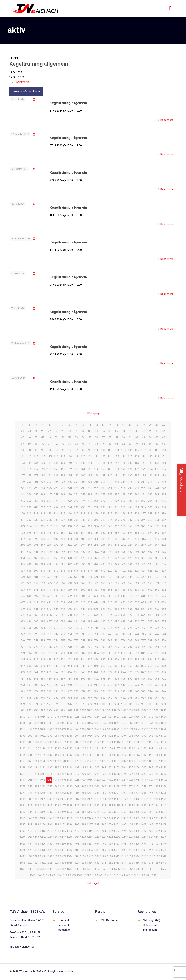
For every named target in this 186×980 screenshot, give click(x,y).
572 (164, 583)
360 (70, 526)
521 (117, 571)
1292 (123, 793)
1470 (137, 844)
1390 (43, 825)
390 (123, 533)
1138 (123, 748)
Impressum (150, 930)
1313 (117, 799)
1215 (49, 774)
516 (83, 571)
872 (110, 672)
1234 (29, 780)
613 (143, 596)
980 (96, 704)
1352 (83, 812)
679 (143, 615)
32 (83, 431)
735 (76, 634)
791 (157, 647)
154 (164, 463)
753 (49, 641)
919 (130, 685)
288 (29, 507)
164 (83, 469)
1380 (123, 818)
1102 (29, 742)
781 (90, 647)
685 (36, 621)
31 (76, 431)
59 (117, 437)
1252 (150, 780)
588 (123, 590)
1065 (76, 729)
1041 (63, 723)
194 (137, 475)
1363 (157, 812)
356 (43, 526)
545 (130, 577)
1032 (150, 717)
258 (123, 495)
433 (117, 545)
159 (49, 469)
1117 (130, 742)
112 (29, 456)
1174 (70, 761)
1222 (96, 774)
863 (49, 672)
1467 (117, 844)
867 (76, 672)
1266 (96, 787)
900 (150, 679)
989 (157, 704)
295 (76, 507)
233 (103, 488)
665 (49, 615)
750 (29, 641)
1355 (103, 812)
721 (130, 628)
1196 (70, 767)
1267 (103, 787)
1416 (70, 831)
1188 (164, 761)
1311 (103, 799)
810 (137, 653)
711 (63, 628)
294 (70, 507)
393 (143, 533)
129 (143, 456)
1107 (63, 742)
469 (63, 558)
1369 (49, 818)
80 (110, 444)
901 (157, 679)
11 (90, 425)
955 (76, 698)
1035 (23, 723)
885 (49, 679)
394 (150, 533)
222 (29, 488)
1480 (56, 850)
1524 (56, 863)
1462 (83, 844)
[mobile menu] (170, 8)
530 (29, 577)
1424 (123, 831)
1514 (137, 856)
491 (63, 564)
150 (137, 463)
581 (76, 590)
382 (70, 533)
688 (56, 621)
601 (63, 596)
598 (43, 596)
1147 (36, 755)
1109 (76, 742)
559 (76, 583)
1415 (63, 831)
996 (56, 710)
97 (76, 450)
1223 (103, 774)
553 (36, 583)
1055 (157, 723)
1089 (90, 736)
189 (103, 475)
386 (96, 533)
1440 (83, 837)
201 (36, 482)
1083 (49, 736)
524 (137, 571)
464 (29, 558)
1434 (43, 837)
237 (130, 488)
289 (36, 507)
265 (23, 501)
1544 (43, 869)
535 (63, 577)
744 (137, 634)
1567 (59, 875)
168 (110, 469)
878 (150, 672)
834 (150, 660)
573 (23, 590)
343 (103, 520)
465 (36, 558)
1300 (29, 799)
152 (150, 463)
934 (83, 691)
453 (103, 552)
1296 (150, 793)
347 (130, 520)
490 (56, 564)
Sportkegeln (22, 82)
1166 (164, 755)
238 (137, 488)
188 (96, 475)
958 (96, 698)
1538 (150, 863)
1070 (110, 729)
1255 (23, 787)
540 (96, 577)
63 (143, 437)
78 (96, 444)
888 (70, 679)
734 (70, 634)
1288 (96, 793)
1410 (29, 831)
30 (70, 431)
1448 (137, 837)
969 (23, 704)
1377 (103, 818)
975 (63, 704)
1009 (143, 710)
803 (90, 653)
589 (130, 590)
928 (43, 691)
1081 (36, 736)
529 (23, 577)
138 (56, 463)
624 (70, 602)
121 (90, 456)
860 (29, 672)
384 (83, 533)
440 (164, 545)
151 (143, 463)
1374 (83, 818)
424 (56, 545)
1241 (76, 780)
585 (103, 590)
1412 (43, 831)
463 (23, 558)
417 (157, 539)
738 (96, 634)
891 (90, 679)
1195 (63, 767)
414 (137, 539)
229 (76, 488)
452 (96, 552)
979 (90, 704)
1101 (23, 742)
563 (103, 583)
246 (43, 495)
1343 (23, 812)
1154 (83, 755)
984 (123, 704)
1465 (103, 844)
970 (29, 704)
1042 (70, 723)
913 (90, 685)
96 (70, 450)
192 (123, 475)
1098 (150, 736)
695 (103, 621)
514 (70, 571)
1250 (137, 780)
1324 (43, 806)
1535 (130, 863)
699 (130, 621)
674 (110, 615)
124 (110, 456)
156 (29, 469)
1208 (150, 767)
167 (103, 469)
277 (103, 501)
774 (43, 647)
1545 (49, 869)
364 (96, 526)
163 (76, 469)
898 (137, 679)
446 (56, 552)
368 (123, 526)
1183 (130, 761)
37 (117, 431)
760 (96, 641)
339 (76, 520)
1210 (164, 767)
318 (83, 514)
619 (36, 602)
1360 (137, 812)
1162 (137, 755)
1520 (29, 863)
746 (150, 634)
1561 (157, 869)
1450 (150, 837)
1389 (36, 825)
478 (123, 558)
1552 (96, 869)
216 (137, 482)
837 (23, 666)
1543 (36, 869)
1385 (157, 818)
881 (23, 679)
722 (137, 628)
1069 (103, 729)
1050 (123, 723)
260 (137, 495)
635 (143, 602)
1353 (90, 812)
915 (103, 685)
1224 (110, 774)
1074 (137, 729)
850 (110, 666)
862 (43, 672)
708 (43, 628)
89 (23, 450)
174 (150, 469)
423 (49, 545)
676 (123, 615)
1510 (110, 856)
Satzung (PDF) (152, 920)
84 (137, 444)
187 (90, 475)
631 (117, 602)
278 (110, 501)
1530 (96, 863)
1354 (96, 812)
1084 (56, 736)
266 (29, 501)
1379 (117, 818)
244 (29, 495)
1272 (137, 787)
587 (117, 590)
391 (130, 533)
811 (143, 653)
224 (43, 488)
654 (123, 609)
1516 (150, 856)
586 (110, 590)
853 (130, 666)
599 (49, 596)
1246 (110, 780)
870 (96, 672)
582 (83, 590)
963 (130, 698)
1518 (164, 856)
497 (103, 564)
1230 (150, 774)
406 (83, 539)
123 (103, 456)
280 (123, 501)
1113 (103, 742)
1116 (123, 742)
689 (63, 621)
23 (23, 431)
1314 (123, 799)
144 (96, 463)
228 (70, 488)
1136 (110, 748)
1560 (150, 869)
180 (43, 475)
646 (70, 609)
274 (83, 501)
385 (90, 533)
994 (43, 710)
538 (83, 577)
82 (123, 444)
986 (137, 704)
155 (23, 469)
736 (83, 634)
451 (90, 552)
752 (43, 641)
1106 (56, 742)
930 (56, 691)
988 (150, 704)
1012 (164, 710)
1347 (49, 812)
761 (103, 641)
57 (103, 437)
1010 (150, 710)
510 (43, 571)
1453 (23, 844)
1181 (117, 761)
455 (117, 552)
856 (150, 666)
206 (70, 482)
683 (23, 621)
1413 (49, 831)
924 (164, 685)
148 (123, 463)
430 (96, 545)
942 (137, 691)
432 (110, 545)
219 (157, 482)
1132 (83, 748)
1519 (23, 863)
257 (117, 495)
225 (49, 488)
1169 (36, 761)
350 (150, 520)
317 (76, 514)
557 (63, 583)
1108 (70, 742)
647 (76, 609)
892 (96, 679)
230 (83, 488)
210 (96, 482)
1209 (157, 767)
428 (83, 545)
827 (103, 660)
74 (70, 444)
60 (123, 437)
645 (63, 609)
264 (164, 495)
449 (76, 552)
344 (110, 520)
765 (130, 641)
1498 (29, 856)
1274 (150, 787)
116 (56, 456)
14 (110, 425)
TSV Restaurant (110, 920)
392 (137, 533)
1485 (90, 850)
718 (110, 628)
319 (90, 514)
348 (137, 520)
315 (63, 514)
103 (117, 450)
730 (43, 634)
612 (137, 596)
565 (117, 583)
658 (150, 609)
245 (36, 495)
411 (117, 539)
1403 (130, 825)
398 (29, 539)
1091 (103, 736)
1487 (103, 850)
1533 (117, 863)
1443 (103, 837)
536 (70, 577)
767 (143, 641)
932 (70, 691)
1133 (90, 748)
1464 (96, 844)
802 (83, 653)
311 (36, 514)
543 (117, 577)
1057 (23, 729)
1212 (29, 774)
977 (76, 704)
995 (49, 710)
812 (150, 653)
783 (103, 647)
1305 (63, 799)
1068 (96, 729)
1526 (70, 863)
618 (29, 602)
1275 (157, 787)
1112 (96, 742)
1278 (29, 793)
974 (56, 704)
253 (90, 495)
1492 (137, 850)
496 (96, 564)
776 (56, 647)
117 (63, 456)
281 (130, 501)
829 (117, 660)
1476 (29, 850)
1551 (90, 869)
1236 (43, 780)
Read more (167, 120)
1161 (130, 755)
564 (110, 583)
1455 (36, 844)
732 (56, 634)
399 (36, 539)
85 (143, 444)
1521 (36, 863)
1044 (83, 723)
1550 (83, 869)
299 (103, 507)
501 (130, 564)
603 (76, 596)
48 (43, 437)
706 (29, 628)
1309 (90, 799)
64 (150, 437)
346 (123, 520)
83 (130, 444)
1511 (117, 856)
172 (137, 469)
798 (56, 653)
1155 (90, 755)
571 (157, 583)
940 (123, 691)
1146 (29, 755)
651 (103, 609)
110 (164, 450)
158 (43, 469)
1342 (164, 806)
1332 (96, 806)
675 (117, 615)
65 (157, 437)
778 (70, 647)
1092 (110, 736)
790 (150, 647)
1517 (157, 856)
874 (123, 672)
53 (76, 437)
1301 (36, 799)
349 (143, 520)
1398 (96, 825)
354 (29, 526)
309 (23, 514)
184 (70, 475)
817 (36, 660)
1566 (53, 875)
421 (36, 545)
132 (164, 456)
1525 (63, 863)
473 (90, 558)
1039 (49, 723)
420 (29, 545)
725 (157, 628)
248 (56, 495)
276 (96, 501)
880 (164, 672)
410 (110, 539)
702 (150, 621)
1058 (29, 729)
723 (143, 628)
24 (29, 431)
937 (103, 691)
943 (143, 691)
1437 (63, 837)
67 (23, 444)
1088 (83, 736)
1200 (96, 767)
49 (49, 437)
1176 (83, 761)
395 (157, 533)
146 (110, 463)
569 (143, 583)
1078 (164, 729)
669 (76, 615)
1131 (76, 748)
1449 (143, 837)
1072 (123, 729)
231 (90, 488)
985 (130, 704)
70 (43, 444)
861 (36, 672)
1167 (23, 761)
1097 (143, 736)
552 (29, 583)
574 (29, 590)
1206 (137, 767)
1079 (23, 736)
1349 (63, 812)
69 (36, 444)
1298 (164, 793)
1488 (110, 850)
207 (76, 482)
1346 (43, 812)
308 (164, 507)
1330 (83, 806)
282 (137, 501)
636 (150, 602)
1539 (157, 863)
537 (76, 577)
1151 (63, 755)
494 (83, 564)
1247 (117, 780)
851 (117, 666)
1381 (130, 818)
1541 (23, 869)
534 (56, 577)
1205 (130, 767)
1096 (137, 736)
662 (29, 615)
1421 (103, 831)
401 (49, 539)
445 (49, 552)
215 (130, 482)
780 (83, 647)
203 (49, 482)
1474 (164, 844)
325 (130, 514)
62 (137, 437)
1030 (137, 717)
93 (49, 450)
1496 (164, 850)
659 (157, 609)
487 (36, 564)
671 (90, 615)
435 (130, 545)
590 (137, 590)
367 (117, 526)
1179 (103, 761)
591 (143, 590)
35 (103, 431)
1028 (123, 717)
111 (23, 456)
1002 (96, 710)
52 (70, 437)
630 (110, 602)
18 (137, 425)
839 (36, 666)
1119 (143, 742)
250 (70, 495)
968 (164, 698)
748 (164, 634)
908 (56, 685)
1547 (63, 869)
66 (164, 437)
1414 (56, 831)
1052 (137, 723)
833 (143, 660)
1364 (164, 812)
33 (90, 431)
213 (117, 482)
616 (164, 596)
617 (23, 602)
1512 (123, 856)
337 (63, 520)
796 (43, 653)
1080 (29, 736)
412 (123, 539)
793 (23, 653)
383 (76, 533)
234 (110, 488)
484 (164, 558)
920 (137, 685)
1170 (43, 761)
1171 (49, 761)
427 (76, 545)
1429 (157, 831)
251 (76, 495)
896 (123, 679)
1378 (110, 818)
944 (150, 691)
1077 (157, 729)
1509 (103, 856)
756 (70, 641)
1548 (70, 869)
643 (49, 609)
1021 (76, 717)
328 (150, 514)
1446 (123, 837)
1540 (164, 863)
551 (23, 583)
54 (83, 437)
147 (117, 463)
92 (43, 450)
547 (143, 577)
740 (110, 634)
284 (150, 501)
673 (103, 615)
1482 (70, 850)
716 (96, 628)
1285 (76, 793)
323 (117, 514)
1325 (49, 806)
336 (56, 520)
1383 (143, 818)
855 (143, 666)
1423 (117, 831)
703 (157, 621)
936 (96, 691)
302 (123, 507)
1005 (117, 710)
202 (43, 482)
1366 (29, 818)
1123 (23, 748)
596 (29, 596)
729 (36, 634)
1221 (90, 774)
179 (36, 475)
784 (110, 647)
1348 (56, 812)
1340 (150, 806)
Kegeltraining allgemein (39, 64)
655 (130, 609)
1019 (63, 717)
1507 (90, 856)
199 (23, 482)
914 (96, 685)
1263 (76, 787)
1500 (43, 856)
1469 (130, 844)
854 (137, 666)
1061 (49, 729)
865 (63, 672)
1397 (90, 825)
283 (143, 501)
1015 (36, 717)
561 (90, 583)
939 (117, 691)
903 (23, 685)
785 (117, 647)
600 (56, 596)
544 (123, 577)
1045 (90, 723)
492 (70, 564)
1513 (130, 856)
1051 (130, 723)
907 (49, 685)
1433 (36, 837)
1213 (36, 774)
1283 (63, 793)
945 (157, 691)
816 (29, 660)
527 (157, 571)
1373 (76, 818)
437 (143, 545)
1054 (150, 723)
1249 (130, 780)
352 (164, 520)
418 (164, 539)
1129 (63, 748)
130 (150, 456)
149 (130, 463)
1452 (164, 837)
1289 (103, 793)
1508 (96, 856)
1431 (23, 837)
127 (130, 456)
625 (76, 602)
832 (137, 660)
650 (96, 609)
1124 (29, 748)
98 (83, 450)
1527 (76, 863)
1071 (117, 729)
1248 (123, 780)
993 (36, 710)
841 (49, 666)
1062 (56, 729)
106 (137, 450)
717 (103, 628)
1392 (56, 825)
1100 (164, 736)
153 (157, 463)
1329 (76, 806)
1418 (83, 831)
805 (103, 653)
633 (130, 602)
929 (49, 691)
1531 (103, 863)
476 (110, 558)
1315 (130, 799)
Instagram (64, 930)
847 (90, 666)
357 (49, 526)
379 (49, 533)
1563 (33, 875)
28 (56, 431)
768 (150, 641)
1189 (23, 767)
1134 (96, 748)
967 (157, 698)
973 (49, 704)
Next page (93, 883)
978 (83, 704)
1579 (140, 875)
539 (90, 577)
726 (164, 628)
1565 (46, 875)
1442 (96, 837)
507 (23, 571)
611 (130, 596)
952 (56, 698)
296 (83, 507)
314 (56, 514)
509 (36, 571)
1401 (117, 825)
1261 (63, 787)
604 (83, 596)
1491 (130, 850)
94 (56, 450)
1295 (143, 793)
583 (90, 590)
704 (164, 621)
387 (103, 533)
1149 (49, 755)
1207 (143, 767)
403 (63, 539)
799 (63, 653)
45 (23, 437)
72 (56, 444)
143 (90, 463)
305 (143, 507)
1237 (49, 780)
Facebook (64, 925)
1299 (23, 799)
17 (130, 425)
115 (49, 456)
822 (70, 660)
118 (70, 456)
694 (96, 621)
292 (56, 507)
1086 (70, 736)
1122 (164, 742)
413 (130, 539)
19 (143, 425)
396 (164, 533)
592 (150, 590)
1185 (143, 761)
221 (23, 488)
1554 (110, 869)
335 (49, 520)
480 (137, 558)
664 (43, 615)
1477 (36, 850)
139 (63, 463)
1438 (70, 837)
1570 (80, 875)
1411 (36, 831)
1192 (43, 767)
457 (130, 552)
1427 (143, 831)
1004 (110, 710)
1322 (29, 806)
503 (143, 564)
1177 (90, 761)
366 (110, 526)
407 (90, 539)
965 (143, 698)
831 (130, 660)
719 (117, 628)
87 (157, 444)
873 (117, 672)
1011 (157, 710)
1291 (117, 793)
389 (117, 533)
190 (110, 475)
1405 (143, 825)
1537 (143, 863)
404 (70, 539)
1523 (49, 863)
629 (103, 602)
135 (36, 463)
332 (29, 520)
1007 (130, 710)
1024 (96, 717)
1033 (157, 717)
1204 (123, 767)
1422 (110, 831)
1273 (143, 787)
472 (83, 558)
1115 (117, 742)
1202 (110, 767)
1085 (63, 736)
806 (110, 653)
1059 (36, 729)
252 (83, 495)
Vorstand (63, 920)
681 (157, 615)
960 (110, 698)
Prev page (93, 413)
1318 (150, 799)
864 (56, 672)
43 (157, 431)
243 (23, 495)
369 (130, 526)
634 (137, 602)
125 (117, 456)
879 (157, 672)
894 (110, 679)
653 (117, 609)
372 (150, 526)
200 (29, 482)
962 (123, 698)
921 (143, 685)
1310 (96, 799)
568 (137, 583)
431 (103, 545)
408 (96, 539)
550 (164, 577)
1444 (110, 837)
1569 (73, 875)
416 (150, 539)
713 (76, 628)
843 (63, 666)
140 (70, 463)
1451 (157, 837)
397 (23, 539)
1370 (56, 818)
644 (56, 609)
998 (70, 710)
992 (29, 710)
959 (103, 698)
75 (76, 444)
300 (110, 507)
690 (70, 621)
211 (103, 482)
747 (157, 634)
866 (70, 672)
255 (103, 495)
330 (164, 514)
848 (96, 666)
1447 (130, 837)
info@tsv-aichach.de (22, 947)
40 (137, 431)
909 (63, 685)
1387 (23, 825)
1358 (123, 812)
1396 (83, 825)
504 (150, 564)
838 (29, 666)
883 (36, 679)
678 (137, 615)
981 (103, 704)
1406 (150, 825)
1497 (23, 856)
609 (117, 596)
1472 (150, 844)
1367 (36, 818)
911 (76, 685)
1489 (117, 850)
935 (90, 691)
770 (164, 641)
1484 (83, 850)
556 (56, 583)
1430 (164, 831)
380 (56, 533)
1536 (137, 863)
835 (157, 660)
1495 (157, 850)
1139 (130, 748)
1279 (36, 793)
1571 (86, 875)
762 (110, 641)
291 (49, 507)
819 (49, 660)
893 (103, 679)
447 (63, 552)
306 (150, 507)
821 (63, 660)
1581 (153, 875)
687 (49, 621)
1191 (36, 767)
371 (143, 526)
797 (49, 653)
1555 (117, 869)
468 (56, 558)
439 (157, 545)
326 (137, 514)
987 (143, 704)
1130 (70, 748)
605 (90, 596)
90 (29, 450)
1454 (29, 844)
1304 (56, 799)
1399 (103, 825)
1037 (36, 723)
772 (29, 647)
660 (164, 609)
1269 (117, 787)
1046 (96, 723)
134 (29, 463)
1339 (143, 806)
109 (157, 450)
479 (130, 558)
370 (137, 526)
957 (90, 698)
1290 (110, 793)
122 (96, 456)
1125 (36, 748)
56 (96, 437)
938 (110, 691)
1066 (83, 729)
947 (23, 698)
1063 (63, 729)
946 (164, 691)
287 (23, 507)
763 (117, 641)
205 (63, 482)
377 (36, 533)
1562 (164, 869)
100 (96, 450)
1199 (90, 767)
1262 (70, 787)
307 (157, 507)
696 (110, 621)
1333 (103, 806)
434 (123, 545)
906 (43, 685)
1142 (150, 748)
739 (103, 634)
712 (70, 628)
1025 (103, 717)
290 (43, 507)
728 (29, 634)
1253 (157, 780)
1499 (36, 856)
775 (49, 647)
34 (96, 431)
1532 (110, 863)
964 (137, 698)
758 (83, 641)
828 (110, 660)
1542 (29, 869)
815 (23, 660)
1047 (103, 723)
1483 (76, 850)
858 (164, 666)
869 (90, 672)
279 (117, 501)
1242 (83, 780)
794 (29, 653)
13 (103, 425)
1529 (90, 863)
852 (123, 666)
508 (29, 571)
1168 (29, 761)
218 (150, 482)
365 (103, 526)
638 (164, 602)
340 (83, 520)
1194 (56, 767)
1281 (49, 793)
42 (150, 431)
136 (43, 463)
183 (63, 475)
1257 (36, 787)
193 (130, 475)
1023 (90, 717)
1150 (56, 755)
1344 (29, 812)
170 (123, 469)
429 (90, 545)
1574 (106, 875)
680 (150, 615)
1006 (123, 710)
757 (76, 641)
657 (143, 609)
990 (164, 704)
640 (29, 609)
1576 (120, 875)
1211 (23, 774)
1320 (164, 799)
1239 (63, 780)
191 (117, 475)
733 (63, 634)
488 (43, 564)
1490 (123, 850)
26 (43, 431)
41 (143, 431)
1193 (49, 767)
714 (83, 628)
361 (76, 526)
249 (63, 495)
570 (150, 583)
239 (143, 488)
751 (36, 641)
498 (110, 564)
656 (137, 609)
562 (96, 583)
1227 (130, 774)
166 (96, 469)
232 (96, 488)
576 (43, 590)
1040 (56, 723)
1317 (143, 799)
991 (23, 710)
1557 (130, 869)
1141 (143, 748)
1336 (123, 806)
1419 (90, 831)
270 (56, 501)
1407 (157, 825)
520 (110, 571)
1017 (49, 717)
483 (157, 558)
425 (63, 545)
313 (49, 514)
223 (36, 488)
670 (83, 615)
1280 (43, 793)
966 (150, 698)
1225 (117, 774)
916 (110, 685)
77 (90, 444)
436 (137, 545)
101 (103, 450)
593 (157, 590)
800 (70, 653)
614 (150, 596)
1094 (123, 736)
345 (117, 520)
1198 (83, 767)
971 (36, 704)
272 (70, 501)
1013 (23, 717)
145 (103, 463)
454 (110, 552)
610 (123, 596)
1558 (137, 869)
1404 (137, 825)
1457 (49, 844)
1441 (90, 837)
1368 (43, 818)
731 (49, 634)
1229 (143, 774)
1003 (103, 710)
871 (103, 672)
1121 (157, 742)
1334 (110, 806)
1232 (164, 774)
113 (36, 456)
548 (150, 577)
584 (96, 590)
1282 (56, 793)
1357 (117, 812)
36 (110, 431)
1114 (110, 742)
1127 (49, 748)
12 (96, 425)
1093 (117, 736)
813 (157, 653)
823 (76, 660)
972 (43, 704)
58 (110, 437)
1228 (137, 774)
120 (83, 456)
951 (49, 698)
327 (143, 514)
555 (49, 583)
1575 (113, 875)
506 (164, 564)
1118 (137, 742)
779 (76, 647)
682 (164, 615)
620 (43, 602)
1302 (43, 799)
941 (130, 691)
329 (157, 514)
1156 (96, 755)
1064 (70, 729)
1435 (49, 837)
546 (137, 577)
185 (76, 475)
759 (90, 641)
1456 (43, 844)
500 (123, 564)
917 (117, 685)
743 (130, 634)
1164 (150, 755)
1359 (130, 812)
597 (36, 596)
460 (150, 552)
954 (70, 698)
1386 (164, 818)
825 (90, 660)
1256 (29, 787)
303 (130, 507)
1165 (157, 755)
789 (143, 647)
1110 (83, 742)
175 (157, 469)
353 (23, 526)
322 (110, 514)
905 (36, 685)
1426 (137, 831)
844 (70, 666)
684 (29, 621)
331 (23, 520)
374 (164, 526)
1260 (56, 787)
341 (90, 520)
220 (164, 482)
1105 (49, 742)
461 (157, 552)
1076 (150, 729)
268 (43, 501)
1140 (137, 748)
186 (83, 475)
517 (90, 571)
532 (43, 577)
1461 (76, 844)
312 (43, 514)
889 (76, 679)
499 (117, 564)
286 (164, 501)
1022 (83, 717)
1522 (43, 863)
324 (123, 514)
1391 (49, 825)
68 (29, 444)
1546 (56, 869)
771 (23, 647)
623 (63, 602)
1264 (83, 787)
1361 (143, 812)
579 (63, 590)
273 (76, 501)
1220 (83, 774)
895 (117, 679)
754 (56, 641)
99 (90, 450)
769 (157, 641)
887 (63, 679)
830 (123, 660)
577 (49, 590)
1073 (130, 729)
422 (43, 545)
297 (90, 507)
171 (130, 469)
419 (23, 545)
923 (157, 685)
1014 (29, 717)
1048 (110, 723)
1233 (23, 780)
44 (164, 431)
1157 (103, 755)
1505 (76, 856)
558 (70, 583)
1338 (137, 806)
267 (36, 501)
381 (63, 533)
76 (83, 444)
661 (23, 615)
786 (123, 647)
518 (96, 571)
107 (143, 450)
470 (70, 558)
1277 (23, 793)
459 (143, 552)
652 (110, 609)
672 (96, 615)
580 (70, 590)
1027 (117, 717)
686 (43, 621)
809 (130, 653)
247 (49, 495)
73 (63, 444)
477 (117, 558)
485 (23, 564)
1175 (76, 761)
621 (49, 602)
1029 (130, 717)
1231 (157, 774)
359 (63, 526)
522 (123, 571)
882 (29, 679)
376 (29, 533)
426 (70, 545)
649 (90, 609)
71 (49, 444)
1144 (164, 748)
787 (130, 647)
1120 (150, 742)
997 (63, 710)
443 (36, 552)
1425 (130, 831)
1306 (70, 799)
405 (76, 539)
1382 (137, 818)
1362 (150, 812)
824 (83, 660)
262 (150, 495)
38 (123, 431)
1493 (143, 850)
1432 (29, 837)
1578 (133, 875)
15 (117, 425)
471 (76, 558)
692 (83, 621)
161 (63, 469)
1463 (90, 844)
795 (36, 653)
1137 (117, 748)
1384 (150, 818)
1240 (70, 780)
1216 (56, 774)
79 (103, 444)
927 (36, 691)
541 (103, 577)
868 (83, 672)
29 (63, 431)
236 (123, 488)
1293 (130, 793)
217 (143, 482)
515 (76, 571)
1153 (76, 755)
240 (150, 488)
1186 (150, 761)
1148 (43, 755)
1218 (70, 774)
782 (96, 647)
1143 (157, 748)
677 (130, 615)
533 (49, 577)
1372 (70, 818)
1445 (117, 837)
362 (83, 526)
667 (63, 615)
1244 (96, 780)
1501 (49, 856)
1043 (76, 723)
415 (143, 539)
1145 (23, 755)
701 (143, 621)
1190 (29, 767)
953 (63, 698)
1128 (56, 748)
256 (110, 495)
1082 (43, 736)
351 (157, 520)
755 (63, 641)
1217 (63, 774)
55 (90, 437)
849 (103, 666)
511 (49, 571)
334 (43, 520)
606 (96, 596)
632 (123, 602)
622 (56, 602)
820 (56, 660)
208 (83, 482)
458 (137, 552)
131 (157, 456)
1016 (43, 717)
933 (76, 691)
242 (164, 488)
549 (157, 577)
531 (36, 577)
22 (164, 425)
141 (76, 463)
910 (70, 685)
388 (110, 533)
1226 (123, 774)
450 (83, 552)
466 (43, 558)
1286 (83, 793)
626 (83, 602)
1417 (76, 831)
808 (123, 653)
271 (63, 501)
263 (157, 495)
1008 (137, 710)
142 (83, 463)
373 (157, 526)
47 (36, 437)
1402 (123, 825)
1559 (143, 869)
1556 (123, 869)
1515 (143, 856)
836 (164, 660)
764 (123, 641)
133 (23, 463)
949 (36, 698)
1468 (123, 844)
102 (110, 450)
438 (150, 545)
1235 (36, 780)
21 (157, 425)
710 (56, 628)
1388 (29, 825)
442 (29, 552)
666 (56, 615)
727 (23, 634)
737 (90, 634)
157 (36, 469)
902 (164, 679)
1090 (96, 736)
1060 (43, 729)
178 (29, 475)
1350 (70, 812)
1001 (90, 710)
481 (143, 558)
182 (56, 475)
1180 (110, 761)
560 (83, 583)
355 (36, 526)
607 (103, 596)
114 (43, 456)
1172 (56, 761)
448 (70, 552)
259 (130, 495)
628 (96, 602)
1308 (83, 799)
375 (23, 533)
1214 (43, 774)
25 (36, 431)
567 (130, 583)
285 (157, 501)
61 (130, 437)
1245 (103, 780)
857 (157, 666)
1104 (43, 742)
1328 (70, 806)
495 (90, 564)
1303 (49, 799)
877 (143, 672)
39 (130, 431)
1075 (143, 729)
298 (96, 507)
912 (83, 685)
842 (56, 666)
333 (36, 520)
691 (76, 621)
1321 (23, 806)
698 (123, 621)
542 (110, 577)
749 (23, 641)
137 (49, 463)
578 (56, 590)
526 (150, 571)
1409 (23, 831)
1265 (90, 787)
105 (130, 450)
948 (29, 698)
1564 (39, 875)
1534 (123, 863)
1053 (143, 723)
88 (164, 444)
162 (70, 469)
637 (157, 602)
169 (117, 469)
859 (23, 672)
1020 (70, 717)
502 (137, 564)
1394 (70, 825)
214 (123, 482)
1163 (143, 755)
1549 (76, 869)
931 (63, 691)
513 (63, 571)
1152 (70, 755)
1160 (123, 755)
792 (164, 647)
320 (96, 514)
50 (56, 437)
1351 (76, 812)
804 (96, 653)
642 (43, 609)
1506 (83, 856)
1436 (56, 837)
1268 (110, 787)
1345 (36, 812)
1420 (96, 831)
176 (164, 469)
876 (137, 672)
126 (123, 456)
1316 (137, 799)
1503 (63, 856)
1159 (117, 755)
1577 (127, 875)
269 (49, 501)
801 (76, 653)
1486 (96, 850)
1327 (63, 806)
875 (130, 672)
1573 (100, 875)
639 (23, 609)
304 (137, 507)
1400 (110, 825)
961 (117, 698)
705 (23, 628)
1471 (143, 844)
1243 (90, 780)
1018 (56, 717)
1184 (137, 761)
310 (29, 514)
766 (137, 641)
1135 (103, 748)
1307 (76, 799)
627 (90, 602)
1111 (90, 742)
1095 (130, 736)
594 (164, 590)
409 (103, 539)
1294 (137, 793)
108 (150, 450)
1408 (164, 825)
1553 (103, 869)
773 (36, 647)
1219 (76, 774)
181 (49, 475)
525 (143, 571)
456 (123, 552)
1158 (110, 755)
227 (63, 488)
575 (36, 590)
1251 (143, 780)
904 (29, 685)
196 (150, 475)
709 (49, 628)
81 (117, 444)
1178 (96, 761)
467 (49, 558)
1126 (43, 748)
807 (117, 653)
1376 (96, 818)
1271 (130, 787)
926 (29, 691)
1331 (90, 806)
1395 (76, 825)
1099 (157, 736)
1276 (164, 787)
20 (150, 425)
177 (23, 475)
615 (157, 596)
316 (70, 514)
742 (123, 634)
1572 (93, 875)
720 (123, 628)
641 (36, 609)
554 (43, 583)
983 (117, 704)
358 (56, 526)
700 (137, 621)
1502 (56, 856)
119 (76, 456)
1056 (164, 723)
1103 (36, 742)
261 (143, 495)
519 (103, 571)
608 (110, 596)
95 (63, 450)
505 (157, 564)
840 (43, 666)
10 (83, 425)
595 (23, 596)
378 (43, 533)
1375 (90, 818)
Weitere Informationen (26, 92)
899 (143, 679)
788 (137, 647)
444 (43, 552)
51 (63, 437)
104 (123, 450)
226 (56, 488)
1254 (164, 780)
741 (117, 634)
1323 (36, 806)
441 (23, 552)
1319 (157, 799)
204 (56, 482)
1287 (90, 793)
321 (103, 514)
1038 (43, 723)
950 (43, 698)
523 (130, 571)
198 (164, 475)
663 (36, 615)
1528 (83, 863)
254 (96, 495)
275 (90, 501)
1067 (90, 729)
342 (96, 520)
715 (90, 628)
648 (83, 609)
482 (150, 558)
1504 (70, 856)
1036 (29, 723)
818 (43, 660)
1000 (83, 710)
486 (29, 564)
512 (56, 571)
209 (90, 482)
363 (90, 526)
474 (96, 558)
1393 (63, 825)
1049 (117, 723)
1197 (76, 767)
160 (56, 469)
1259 (49, 787)
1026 (110, 717)
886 (56, 679)
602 (70, 596)
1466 (110, 844)
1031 (143, 717)
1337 (130, 806)
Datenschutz (151, 925)
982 (110, 704)
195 (143, 475)
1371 (63, 818)
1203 (117, 767)
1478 (43, 850)
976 (70, 704)
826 (96, 660)
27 (49, 431)
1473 (157, 844)
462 (164, 552)
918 (123, 685)
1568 (66, 875)
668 (70, 615)
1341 (157, 806)
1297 (157, 793)
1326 (56, 806)
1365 (23, 818)
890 (83, 679)
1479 (49, 850)
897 (130, 679)
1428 (150, 831)
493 (76, 564)
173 (143, 469)
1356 (110, 812)
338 (70, 520)
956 (83, 698)
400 (43, 539)
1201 (103, 767)
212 (110, 482)
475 (103, 558)
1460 (70, 844)
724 (150, 628)
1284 (70, 793)
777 (63, 647)
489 (49, 564)
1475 (23, 850)
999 (76, 710)
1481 (63, 850)
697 (117, 621)
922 (150, 685)
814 (164, 653)
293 (63, 507)
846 (83, 666)
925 (23, 691)
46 (29, 437)
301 (117, 507)
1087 (76, 736)
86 (150, 444)
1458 (56, 844)
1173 (63, 761)
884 (43, 679)
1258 (43, 787)
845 (76, 666)
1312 (110, 799)
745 (143, 634)
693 (90, 621)
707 (36, 628)
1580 (147, 875)
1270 (123, 787)
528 (164, 571)
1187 (157, 761)
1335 (117, 806)
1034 (164, 717)
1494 (150, 850)
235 (117, 488)
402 (56, 539)
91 (36, 450)
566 (123, 583)
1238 (56, 780)
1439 (76, 837)
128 (137, 456)
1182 (123, 761)
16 (123, 425)
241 (157, 488)
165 (90, 469)
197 (157, 475)
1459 (63, 844)
